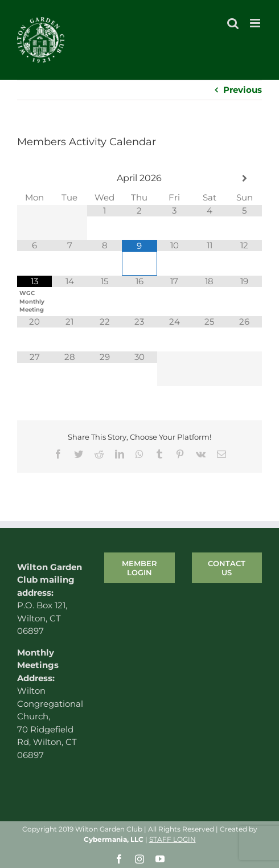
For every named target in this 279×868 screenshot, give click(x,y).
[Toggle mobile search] (233, 23)
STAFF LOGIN (173, 839)
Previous (243, 90)
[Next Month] (245, 179)
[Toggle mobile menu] (256, 23)
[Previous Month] (34, 179)
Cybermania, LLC (114, 839)
